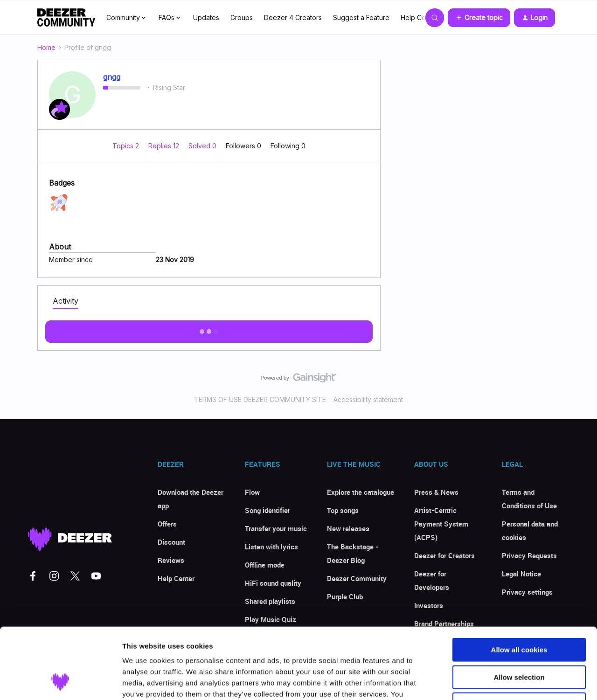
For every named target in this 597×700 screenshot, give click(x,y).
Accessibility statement (368, 399)
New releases (348, 528)
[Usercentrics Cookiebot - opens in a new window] (60, 682)
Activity (66, 301)
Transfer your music (276, 528)
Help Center (419, 17)
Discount (171, 542)
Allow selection (519, 613)
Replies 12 (165, 146)
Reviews (171, 560)
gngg (112, 77)
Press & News (436, 492)
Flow (252, 492)
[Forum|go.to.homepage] (66, 18)
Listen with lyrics (271, 547)
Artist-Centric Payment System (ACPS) (441, 524)
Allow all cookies (519, 586)
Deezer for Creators (444, 555)
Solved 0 (203, 146)
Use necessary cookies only (519, 641)
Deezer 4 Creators (293, 17)
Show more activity (209, 329)
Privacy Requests (529, 555)
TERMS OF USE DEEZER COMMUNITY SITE (260, 399)
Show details (489, 682)
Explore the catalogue (361, 492)
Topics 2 (127, 146)
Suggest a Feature (361, 17)
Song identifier (267, 510)
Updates (206, 17)
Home (46, 47)
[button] (479, 18)
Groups (242, 17)
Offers (167, 524)
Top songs (343, 510)
